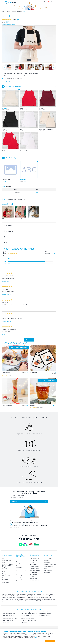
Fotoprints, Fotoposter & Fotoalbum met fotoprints (8, 566)
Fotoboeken (5, 562)
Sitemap (32, 562)
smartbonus (47, 562)
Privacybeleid (33, 572)
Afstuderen (19, 573)
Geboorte (19, 581)
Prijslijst (32, 576)
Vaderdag (19, 577)
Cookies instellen (8, 641)
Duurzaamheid (34, 560)
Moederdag (19, 575)
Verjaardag (19, 579)
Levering (46, 568)
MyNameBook (6, 572)
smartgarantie (48, 560)
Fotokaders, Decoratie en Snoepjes (8, 579)
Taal (46, 252)
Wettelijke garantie (35, 570)
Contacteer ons (48, 558)
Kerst (18, 560)
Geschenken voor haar (22, 569)
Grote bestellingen (49, 566)
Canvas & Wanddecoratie (6, 569)
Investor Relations (35, 580)
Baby (17, 562)
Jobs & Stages (34, 578)
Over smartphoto (34, 558)
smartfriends (47, 572)
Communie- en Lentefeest (20, 567)
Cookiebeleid (33, 574)
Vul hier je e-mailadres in (18, 496)
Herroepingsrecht (35, 566)
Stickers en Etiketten (8, 576)
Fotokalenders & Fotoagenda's (6, 582)
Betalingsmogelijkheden (50, 564)
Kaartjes (4, 558)
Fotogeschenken (6, 560)
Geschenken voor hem (22, 571)
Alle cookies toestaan (50, 641)
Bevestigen (15, 501)
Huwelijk (18, 564)
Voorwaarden (33, 564)
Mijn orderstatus (48, 570)
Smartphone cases (7, 574)
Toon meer (29, 340)
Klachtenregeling (34, 568)
